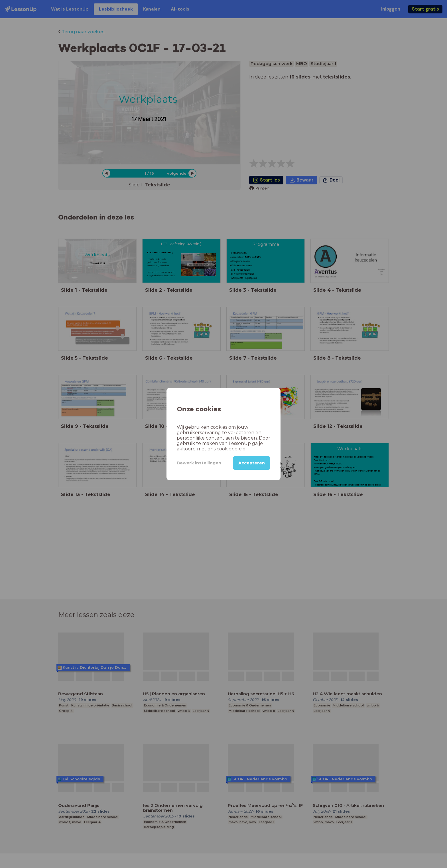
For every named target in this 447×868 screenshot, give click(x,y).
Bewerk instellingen (199, 463)
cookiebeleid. (232, 449)
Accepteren (252, 463)
